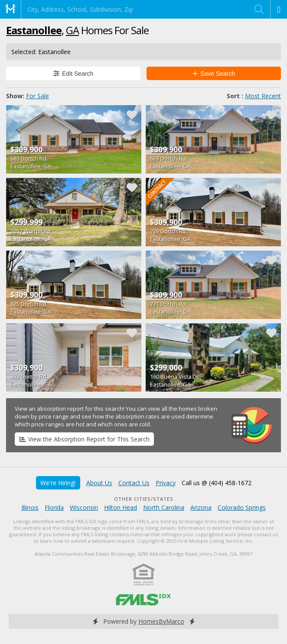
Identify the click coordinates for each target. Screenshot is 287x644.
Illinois (30, 507)
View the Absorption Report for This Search (85, 439)
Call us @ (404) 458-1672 (217, 483)
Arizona (201, 507)
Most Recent (263, 96)
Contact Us (134, 483)
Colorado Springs (242, 507)
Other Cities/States (144, 499)
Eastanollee (34, 30)
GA (72, 30)
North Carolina (164, 507)
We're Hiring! (58, 483)
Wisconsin (84, 507)
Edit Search (73, 74)
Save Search (214, 74)
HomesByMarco (161, 621)
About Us (99, 483)
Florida (54, 507)
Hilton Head (121, 507)
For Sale (38, 96)
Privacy (166, 483)
